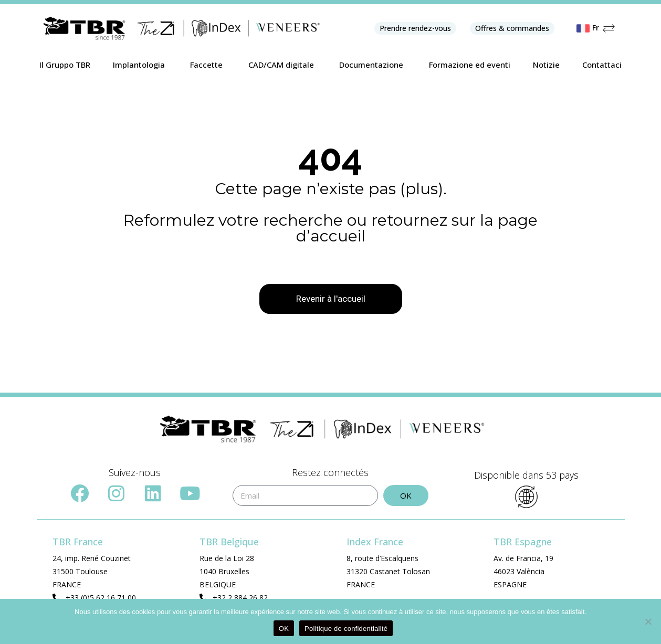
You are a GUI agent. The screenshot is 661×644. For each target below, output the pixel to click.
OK (284, 629)
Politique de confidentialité (346, 629)
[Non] (648, 621)
